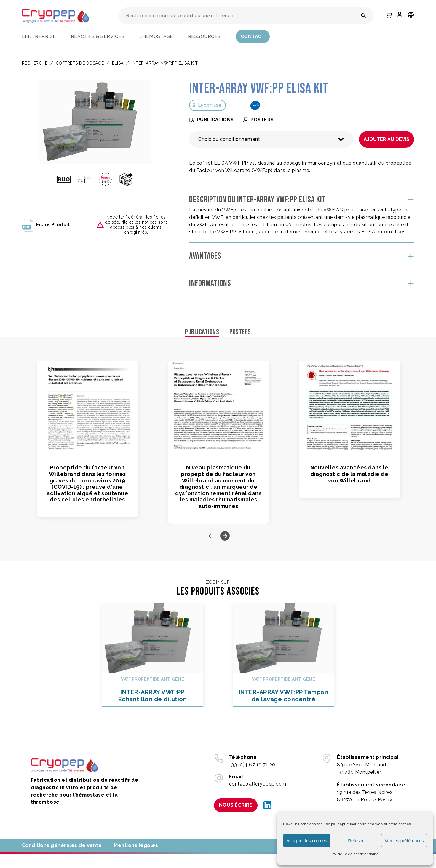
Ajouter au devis (387, 139)
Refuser (356, 841)
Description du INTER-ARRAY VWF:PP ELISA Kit (257, 200)
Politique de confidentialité (355, 854)
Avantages (205, 256)
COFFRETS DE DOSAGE (80, 63)
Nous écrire (236, 805)
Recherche (35, 63)
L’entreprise (39, 36)
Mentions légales (136, 845)
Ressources (204, 36)
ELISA (118, 63)
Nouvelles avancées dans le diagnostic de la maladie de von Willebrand (349, 474)
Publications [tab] (202, 332)
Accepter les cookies (307, 841)
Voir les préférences (404, 841)
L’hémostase (156, 36)
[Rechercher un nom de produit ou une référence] (364, 16)
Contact (253, 36)
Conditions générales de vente (62, 845)
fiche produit (46, 225)
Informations (210, 283)
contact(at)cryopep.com (258, 784)
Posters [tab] (240, 332)
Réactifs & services (98, 36)
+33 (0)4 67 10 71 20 (252, 765)
